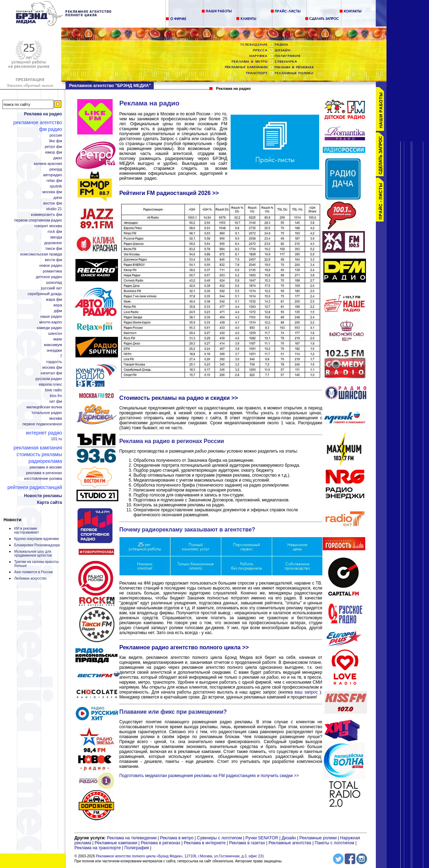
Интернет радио (44, 433)
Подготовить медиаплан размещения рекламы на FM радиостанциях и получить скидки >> (209, 776)
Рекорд (56, 169)
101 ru (57, 439)
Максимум (53, 345)
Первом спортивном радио (38, 220)
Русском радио (49, 379)
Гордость (54, 362)
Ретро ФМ (53, 147)
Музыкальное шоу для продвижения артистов (33, 553)
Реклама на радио (43, 114)
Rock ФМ (55, 232)
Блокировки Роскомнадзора (37, 545)
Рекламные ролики (318, 838)
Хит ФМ (56, 401)
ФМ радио (51, 129)
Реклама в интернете (205, 843)
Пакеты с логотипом (334, 843)
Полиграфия (137, 848)
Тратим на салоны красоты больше (36, 564)
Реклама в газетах (248, 843)
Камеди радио (49, 328)
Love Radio (53, 390)
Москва (56, 418)
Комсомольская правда (41, 254)
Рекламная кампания (38, 448)
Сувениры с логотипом (219, 838)
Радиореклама (45, 461)
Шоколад (54, 283)
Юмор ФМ (53, 152)
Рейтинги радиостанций (35, 487)
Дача (58, 198)
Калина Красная (48, 164)
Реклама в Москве (46, 467)
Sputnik (56, 186)
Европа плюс (50, 384)
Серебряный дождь (45, 294)
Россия (56, 135)
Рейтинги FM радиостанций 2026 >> (169, 193)
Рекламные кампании (116, 843)
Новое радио (51, 266)
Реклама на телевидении (132, 838)
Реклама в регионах (44, 473)
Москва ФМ (52, 192)
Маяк (58, 339)
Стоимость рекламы (39, 454)
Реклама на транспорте (98, 848)
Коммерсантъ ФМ (46, 215)
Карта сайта (49, 502)
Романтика (52, 271)
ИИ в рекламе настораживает (27, 530)
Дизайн (289, 838)
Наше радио (51, 317)
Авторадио (52, 175)
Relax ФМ (54, 181)
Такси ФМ (54, 249)
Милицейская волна (44, 407)
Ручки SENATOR (262, 838)
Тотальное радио (47, 413)
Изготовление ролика (43, 479)
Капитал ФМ (51, 373)
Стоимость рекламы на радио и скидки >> (179, 398)
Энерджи (54, 350)
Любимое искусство (30, 578)
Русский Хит (52, 288)
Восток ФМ (53, 203)
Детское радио (49, 277)
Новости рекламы (43, 496)
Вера (58, 305)
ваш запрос (306, 692)
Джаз (58, 158)
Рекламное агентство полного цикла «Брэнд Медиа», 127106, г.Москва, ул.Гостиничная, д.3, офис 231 (180, 856)
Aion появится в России (33, 572)
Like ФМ (56, 141)
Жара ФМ (54, 300)
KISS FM (56, 396)
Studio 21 (54, 209)
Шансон (55, 334)
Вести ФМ (53, 260)
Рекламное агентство (38, 122)
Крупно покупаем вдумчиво (37, 539)
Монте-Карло (51, 322)
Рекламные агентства (290, 843)
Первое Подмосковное (42, 424)
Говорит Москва (48, 226)
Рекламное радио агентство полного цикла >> (184, 647)
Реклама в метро (177, 838)
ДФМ (58, 311)
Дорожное (53, 243)
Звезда (56, 237)
